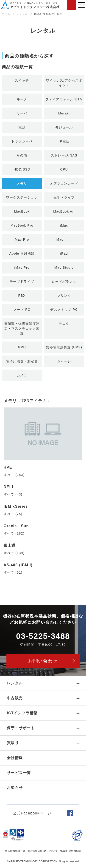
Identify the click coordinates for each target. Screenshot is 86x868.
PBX (22, 296)
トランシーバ (22, 141)
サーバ (22, 113)
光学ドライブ (64, 197)
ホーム (6, 14)
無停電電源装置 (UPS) (64, 347)
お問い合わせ (72, 5)
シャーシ (64, 361)
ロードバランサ (64, 282)
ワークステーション (22, 197)
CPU (64, 169)
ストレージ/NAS (64, 155)
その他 (22, 155)
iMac (64, 225)
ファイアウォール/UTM (64, 99)
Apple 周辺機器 (22, 253)
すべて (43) (13, 494)
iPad (64, 253)
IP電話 (64, 141)
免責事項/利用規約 (71, 851)
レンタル (22, 14)
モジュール (64, 127)
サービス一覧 (19, 773)
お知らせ (15, 788)
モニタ (64, 324)
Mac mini (64, 239)
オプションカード (64, 183)
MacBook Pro (22, 225)
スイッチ (22, 80)
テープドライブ (22, 282)
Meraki (64, 113)
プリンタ (64, 296)
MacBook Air (64, 211)
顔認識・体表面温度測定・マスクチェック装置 (22, 328)
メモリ (22, 183)
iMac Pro (22, 268)
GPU (22, 347)
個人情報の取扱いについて (43, 851)
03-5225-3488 (43, 636)
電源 (22, 127)
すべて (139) (14, 553)
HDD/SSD (22, 169)
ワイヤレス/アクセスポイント (64, 83)
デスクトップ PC (64, 310)
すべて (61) (13, 572)
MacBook (22, 211)
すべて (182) (14, 533)
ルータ (22, 99)
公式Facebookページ (32, 813)
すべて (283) (14, 475)
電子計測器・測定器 (22, 361)
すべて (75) (13, 514)
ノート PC (22, 310)
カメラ (22, 375)
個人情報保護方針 (15, 851)
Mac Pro (22, 239)
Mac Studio (64, 268)
